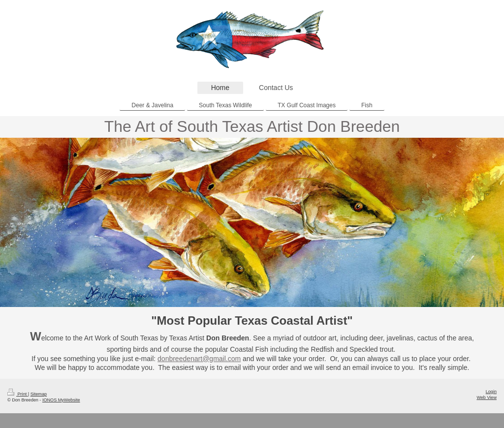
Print (18, 394)
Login (491, 392)
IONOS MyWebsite (61, 400)
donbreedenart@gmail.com (199, 359)
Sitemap (39, 394)
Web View (487, 397)
